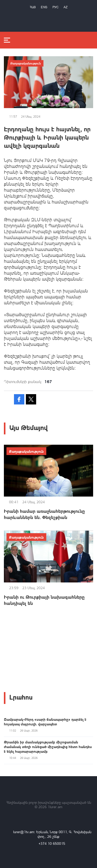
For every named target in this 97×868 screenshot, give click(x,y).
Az (66, 7)
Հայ (33, 7)
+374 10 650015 (52, 843)
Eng (44, 7)
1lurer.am (55, 807)
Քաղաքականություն (26, 63)
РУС (55, 7)
